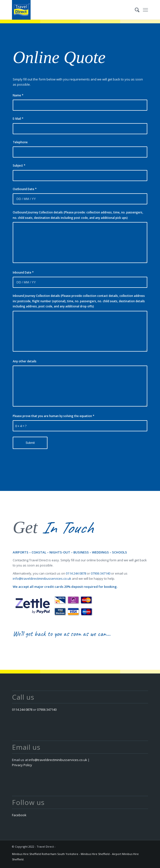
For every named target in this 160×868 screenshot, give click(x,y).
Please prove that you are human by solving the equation (54, 416)
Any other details (25, 361)
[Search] (135, 10)
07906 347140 (101, 573)
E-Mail (18, 119)
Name (18, 95)
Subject (19, 165)
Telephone (20, 142)
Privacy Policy (22, 765)
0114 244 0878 (76, 573)
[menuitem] (135, 10)
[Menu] (145, 10)
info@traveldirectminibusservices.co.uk (42, 579)
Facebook (19, 815)
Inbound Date (23, 272)
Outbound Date (25, 189)
